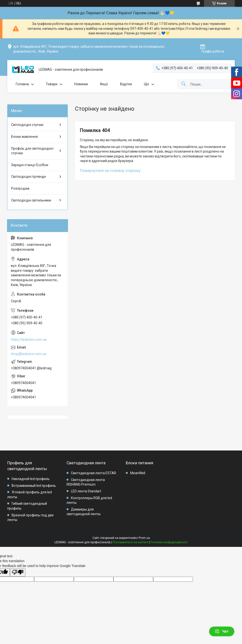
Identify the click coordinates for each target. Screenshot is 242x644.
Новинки (81, 84)
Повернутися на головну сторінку (110, 171)
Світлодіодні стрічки (27, 125)
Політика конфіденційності (169, 542)
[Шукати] (183, 84)
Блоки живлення (24, 137)
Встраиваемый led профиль (34, 486)
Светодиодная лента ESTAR (94, 473)
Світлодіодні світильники (31, 200)
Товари (52, 84)
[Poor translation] (18, 572)
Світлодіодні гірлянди (28, 177)
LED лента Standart (86, 491)
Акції (104, 84)
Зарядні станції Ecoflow (30, 165)
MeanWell (138, 473)
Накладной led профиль (31, 479)
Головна (22, 84)
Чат (222, 631)
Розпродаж (20, 188)
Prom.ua (144, 538)
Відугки (126, 84)
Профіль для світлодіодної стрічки (32, 151)
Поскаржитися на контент (131, 542)
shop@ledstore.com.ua (29, 354)
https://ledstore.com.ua (29, 340)
